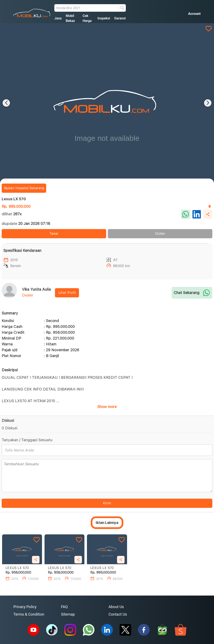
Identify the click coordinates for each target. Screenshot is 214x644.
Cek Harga (87, 18)
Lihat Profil (67, 293)
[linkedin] (197, 214)
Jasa (58, 18)
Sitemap (68, 614)
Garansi (120, 18)
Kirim (107, 503)
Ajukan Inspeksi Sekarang (24, 188)
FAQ (64, 607)
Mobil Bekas (70, 18)
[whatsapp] (186, 214)
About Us (116, 607)
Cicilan (160, 234)
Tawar (54, 234)
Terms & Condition (29, 614)
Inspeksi (104, 18)
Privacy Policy (25, 607)
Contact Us (118, 614)
